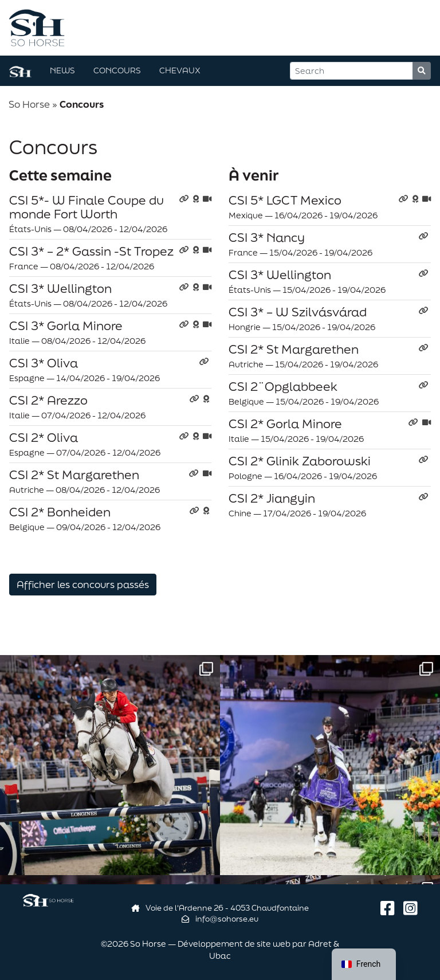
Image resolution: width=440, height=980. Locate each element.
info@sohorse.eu (220, 919)
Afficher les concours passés (83, 584)
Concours (117, 70)
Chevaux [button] (180, 70)
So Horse (29, 104)
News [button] (62, 70)
